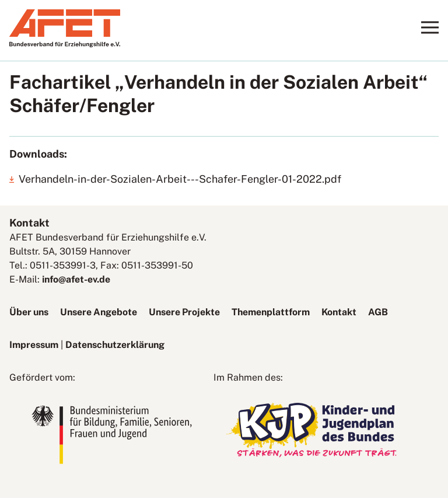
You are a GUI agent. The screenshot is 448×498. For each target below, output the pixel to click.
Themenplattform (271, 312)
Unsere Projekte (184, 312)
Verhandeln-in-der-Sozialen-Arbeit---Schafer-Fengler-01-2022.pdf (180, 179)
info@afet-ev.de (76, 279)
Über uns (29, 312)
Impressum (34, 345)
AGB (378, 312)
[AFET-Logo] (65, 44)
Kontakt (339, 312)
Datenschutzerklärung (115, 345)
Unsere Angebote (99, 312)
